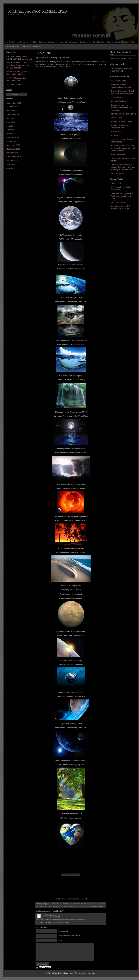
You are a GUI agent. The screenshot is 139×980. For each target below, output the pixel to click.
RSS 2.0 (62, 906)
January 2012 (12, 107)
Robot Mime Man (14, 84)
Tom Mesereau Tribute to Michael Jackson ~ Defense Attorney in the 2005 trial (123, 167)
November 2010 (13, 149)
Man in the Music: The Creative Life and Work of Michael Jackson (18, 65)
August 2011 (12, 118)
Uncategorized (92, 904)
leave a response (79, 906)
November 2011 (13, 111)
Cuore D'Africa (117, 97)
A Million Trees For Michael (123, 59)
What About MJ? (118, 173)
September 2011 (14, 115)
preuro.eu (86, 973)
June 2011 (11, 126)
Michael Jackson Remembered (38, 11)
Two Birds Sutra (118, 202)
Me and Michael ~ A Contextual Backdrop (24, 47)
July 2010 (11, 164)
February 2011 (13, 137)
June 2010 (11, 168)
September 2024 (14, 103)
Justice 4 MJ (116, 118)
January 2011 (12, 141)
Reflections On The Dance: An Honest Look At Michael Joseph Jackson (123, 148)
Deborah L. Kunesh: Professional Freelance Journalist (121, 107)
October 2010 (12, 153)
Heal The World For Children (123, 114)
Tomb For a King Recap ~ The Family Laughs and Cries (122, 196)
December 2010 (13, 145)
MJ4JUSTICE (116, 132)
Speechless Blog (118, 154)
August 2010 (12, 160)
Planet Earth (116, 183)
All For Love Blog (118, 81)
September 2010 (14, 157)
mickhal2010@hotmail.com (59, 922)
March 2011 (11, 134)
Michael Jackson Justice (121, 121)
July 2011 (11, 122)
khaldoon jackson (49, 915)
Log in (93, 973)
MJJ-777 (114, 135)
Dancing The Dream (119, 101)
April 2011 (11, 130)
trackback (89, 906)
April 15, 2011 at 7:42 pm (52, 917)
